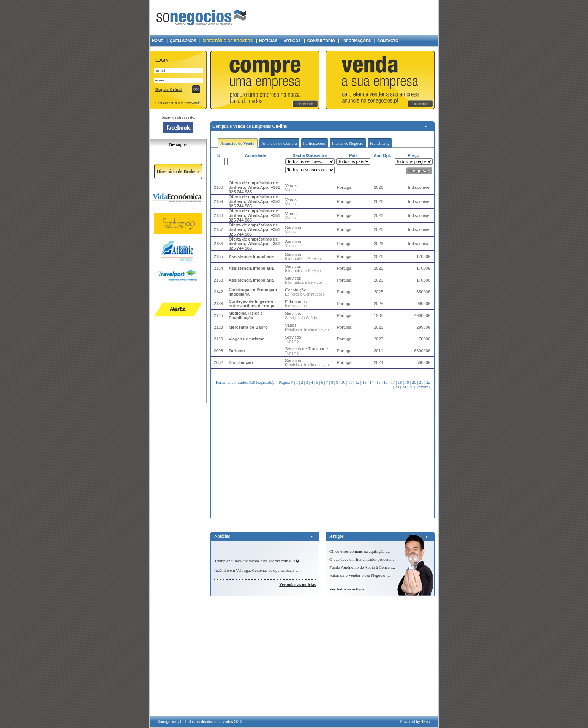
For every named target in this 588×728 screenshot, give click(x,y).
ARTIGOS (292, 41)
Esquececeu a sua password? (178, 103)
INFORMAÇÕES (356, 41)
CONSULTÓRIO (321, 41)
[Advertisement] (345, 17)
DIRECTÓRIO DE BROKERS (228, 41)
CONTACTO (388, 41)
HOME (158, 41)
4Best (426, 722)
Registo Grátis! (169, 89)
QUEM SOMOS (183, 41)
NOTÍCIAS (268, 41)
